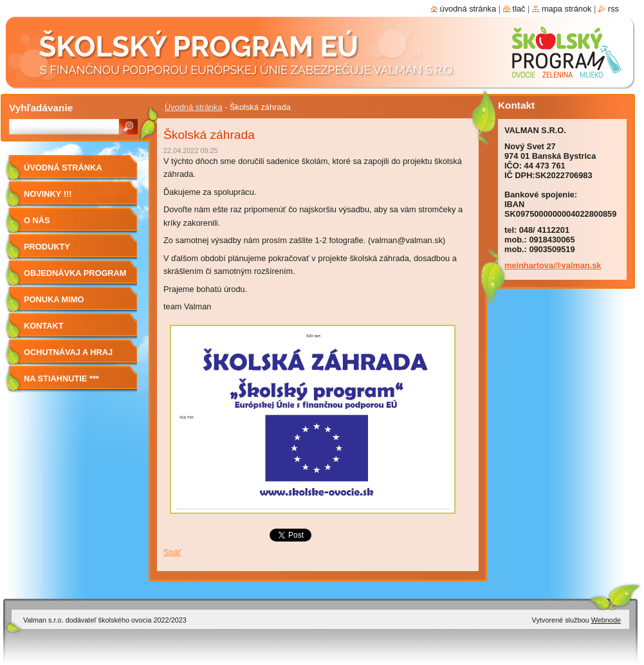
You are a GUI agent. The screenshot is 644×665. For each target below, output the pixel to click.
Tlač (519, 9)
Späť (172, 552)
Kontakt (44, 326)
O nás (37, 220)
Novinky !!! (48, 194)
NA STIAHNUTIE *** (61, 378)
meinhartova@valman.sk (553, 265)
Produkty (47, 247)
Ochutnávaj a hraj (68, 352)
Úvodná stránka (194, 107)
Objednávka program (75, 273)
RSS (613, 9)
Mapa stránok (567, 9)
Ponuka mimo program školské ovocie (66, 304)
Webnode (606, 620)
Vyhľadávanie (41, 108)
